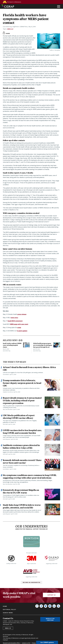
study (19, 327)
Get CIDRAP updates (47, 642)
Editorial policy (9, 609)
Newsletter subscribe (50, 619)
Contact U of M (26, 643)
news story (14, 318)
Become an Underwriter (32, 582)
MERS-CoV (10, 29)
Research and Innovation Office (11, 643)
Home (5, 606)
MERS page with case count (19, 324)
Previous (19, 340)
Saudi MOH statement (15, 321)
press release (22, 314)
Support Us (52, 595)
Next (22, 340)
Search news (8, 613)
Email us (8, 628)
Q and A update (22, 331)
